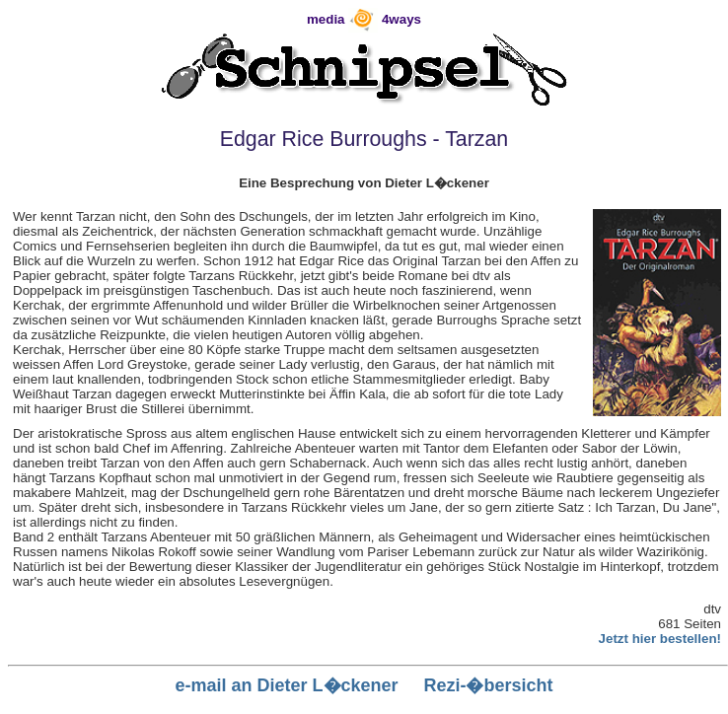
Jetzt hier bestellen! (660, 639)
